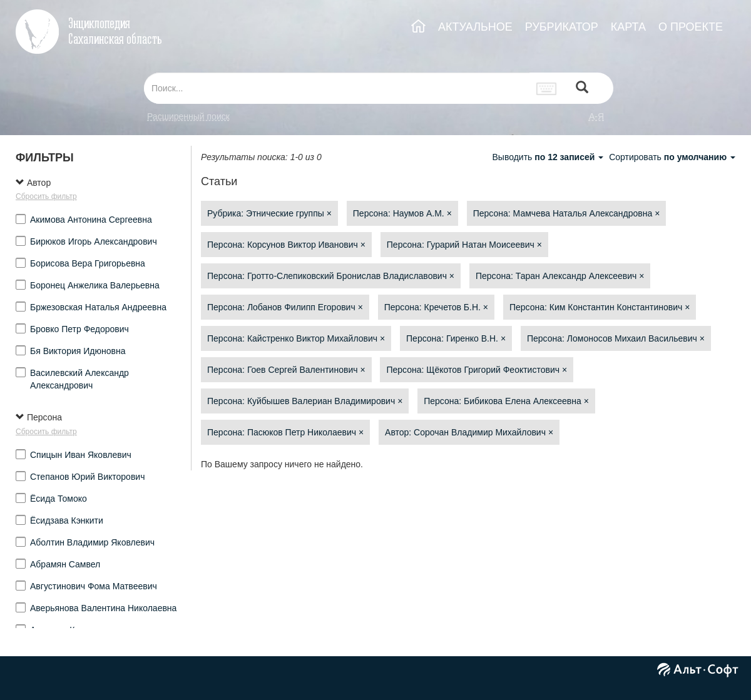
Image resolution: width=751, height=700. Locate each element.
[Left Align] (582, 89)
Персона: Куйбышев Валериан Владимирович (305, 401)
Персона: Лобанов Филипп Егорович (285, 307)
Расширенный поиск (188, 116)
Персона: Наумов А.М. (402, 213)
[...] (337, 88)
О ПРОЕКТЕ (691, 27)
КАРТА (628, 27)
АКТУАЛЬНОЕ (475, 27)
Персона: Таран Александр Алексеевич (560, 276)
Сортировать (672, 157)
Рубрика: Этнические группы (269, 213)
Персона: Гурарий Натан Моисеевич (464, 245)
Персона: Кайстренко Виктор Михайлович (296, 338)
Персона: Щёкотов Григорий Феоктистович (477, 370)
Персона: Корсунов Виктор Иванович (286, 245)
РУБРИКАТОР (562, 27)
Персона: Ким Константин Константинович (600, 307)
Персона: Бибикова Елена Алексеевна (506, 401)
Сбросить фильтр (46, 196)
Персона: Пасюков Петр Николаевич (285, 432)
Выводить (549, 157)
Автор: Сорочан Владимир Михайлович (469, 432)
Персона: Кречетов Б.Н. (436, 307)
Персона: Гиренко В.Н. (456, 338)
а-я (596, 116)
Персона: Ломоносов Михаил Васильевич (616, 338)
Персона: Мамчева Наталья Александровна (567, 213)
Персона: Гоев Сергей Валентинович (286, 370)
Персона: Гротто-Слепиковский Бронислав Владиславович (331, 276)
